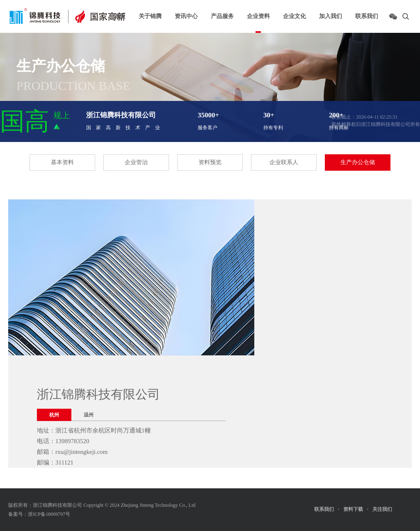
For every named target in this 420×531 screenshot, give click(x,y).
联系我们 (367, 16)
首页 (120, 16)
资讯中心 (186, 16)
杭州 (54, 415)
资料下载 (353, 509)
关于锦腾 (150, 16)
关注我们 (390, 507)
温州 (89, 415)
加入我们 (331, 16)
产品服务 (222, 16)
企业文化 (294, 16)
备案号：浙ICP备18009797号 (39, 514)
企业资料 (258, 16)
